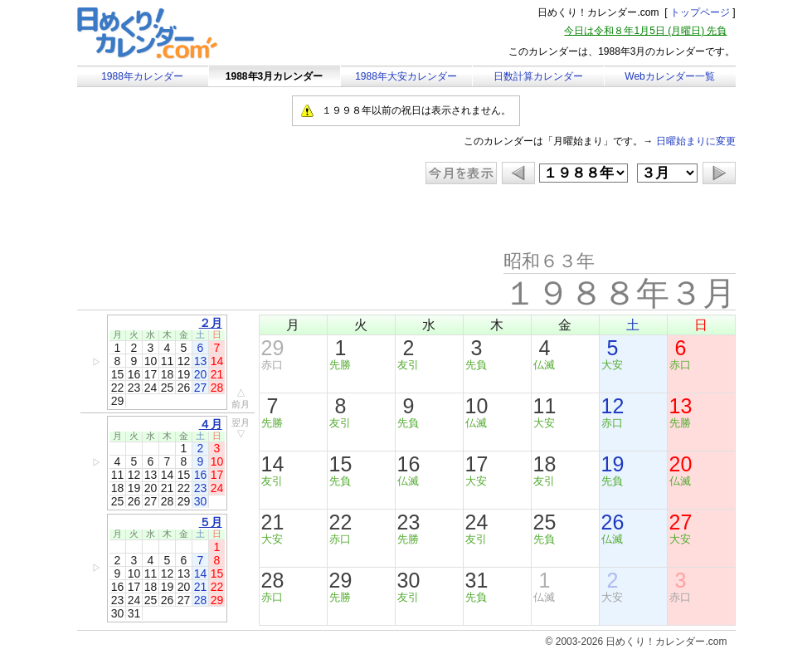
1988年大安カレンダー (406, 76)
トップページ (700, 12)
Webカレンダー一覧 (669, 76)
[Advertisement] (217, 217)
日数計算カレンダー (538, 76)
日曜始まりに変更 (696, 141)
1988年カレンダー (142, 76)
